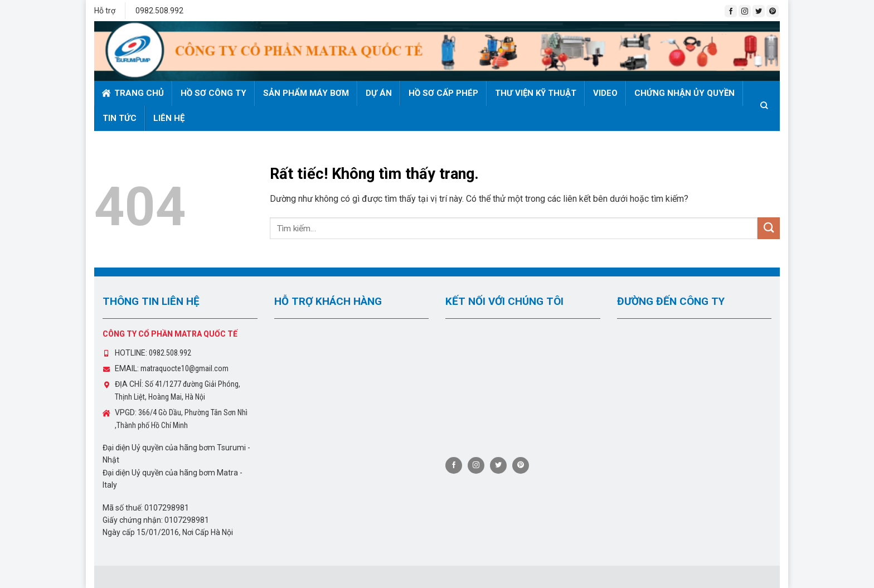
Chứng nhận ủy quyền (684, 93)
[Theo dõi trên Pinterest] (773, 11)
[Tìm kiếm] (766, 105)
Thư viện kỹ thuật (536, 93)
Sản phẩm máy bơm (306, 93)
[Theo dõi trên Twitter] (759, 11)
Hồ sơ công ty (213, 93)
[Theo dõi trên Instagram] (745, 11)
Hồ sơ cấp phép (443, 93)
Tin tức (120, 118)
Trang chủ (133, 93)
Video (605, 93)
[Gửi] (769, 228)
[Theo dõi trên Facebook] (731, 11)
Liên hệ (169, 118)
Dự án (379, 93)
